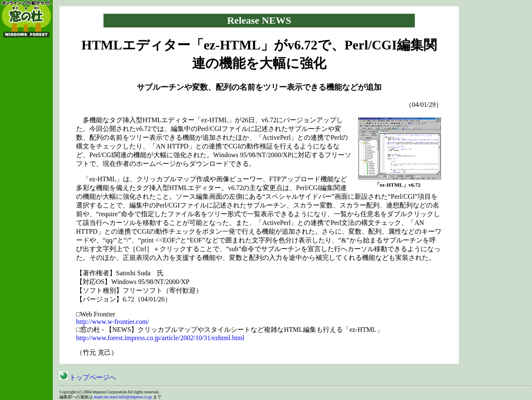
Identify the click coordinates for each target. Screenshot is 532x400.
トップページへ (88, 377)
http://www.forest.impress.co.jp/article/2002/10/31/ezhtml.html (160, 338)
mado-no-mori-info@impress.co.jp (123, 397)
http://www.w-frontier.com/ (113, 322)
